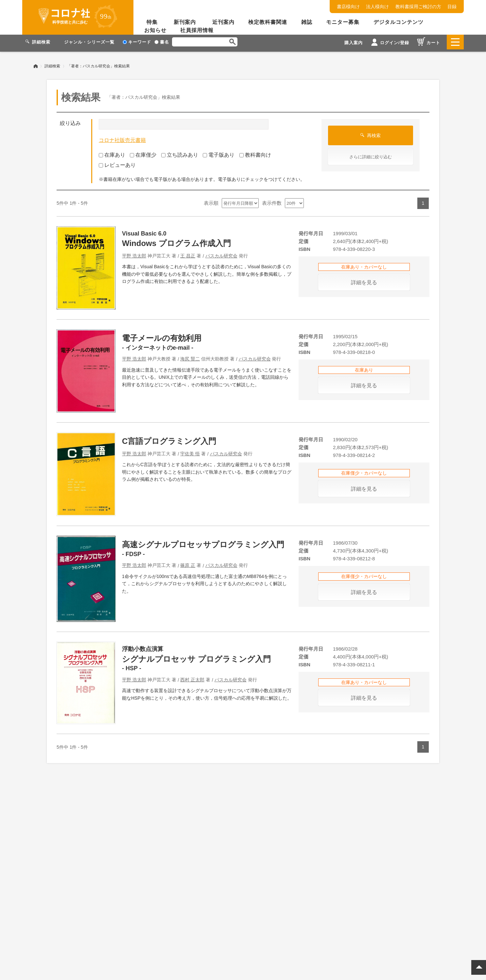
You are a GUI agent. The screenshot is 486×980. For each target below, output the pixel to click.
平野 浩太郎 (134, 254)
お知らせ (155, 30)
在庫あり (112, 153)
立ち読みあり (180, 153)
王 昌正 (188, 254)
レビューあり (117, 163)
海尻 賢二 (190, 357)
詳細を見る (364, 280)
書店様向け (348, 7)
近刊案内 (223, 22)
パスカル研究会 (221, 254)
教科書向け (255, 153)
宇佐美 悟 (190, 451)
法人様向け (377, 7)
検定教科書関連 (268, 22)
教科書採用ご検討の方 (418, 7)
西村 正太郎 (192, 677)
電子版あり (219, 153)
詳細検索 (52, 64)
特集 (152, 22)
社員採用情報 (197, 30)
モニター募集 (343, 22)
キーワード (137, 42)
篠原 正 (188, 563)
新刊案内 (185, 22)
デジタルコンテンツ (399, 22)
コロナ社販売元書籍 (122, 138)
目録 (452, 7)
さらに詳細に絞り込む (371, 155)
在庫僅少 (143, 153)
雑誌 (307, 22)
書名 (162, 42)
